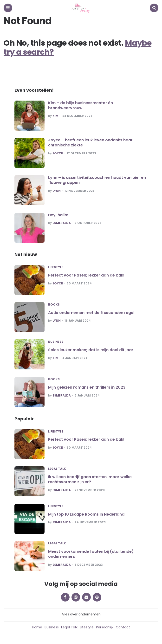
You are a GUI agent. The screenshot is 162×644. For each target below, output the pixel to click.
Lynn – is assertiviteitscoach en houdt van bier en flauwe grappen (97, 180)
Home (37, 627)
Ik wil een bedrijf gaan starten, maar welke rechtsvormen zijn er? (90, 479)
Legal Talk (57, 469)
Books (54, 305)
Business (56, 342)
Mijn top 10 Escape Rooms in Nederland (86, 514)
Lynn (57, 191)
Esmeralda (62, 223)
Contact (123, 627)
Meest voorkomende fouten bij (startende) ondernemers (91, 554)
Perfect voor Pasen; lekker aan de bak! (86, 275)
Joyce (58, 153)
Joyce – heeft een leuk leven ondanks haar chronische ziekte (90, 143)
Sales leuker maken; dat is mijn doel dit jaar (91, 350)
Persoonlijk (105, 627)
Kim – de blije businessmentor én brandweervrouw (81, 105)
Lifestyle (56, 267)
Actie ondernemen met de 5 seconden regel (91, 313)
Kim (55, 116)
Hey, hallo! (58, 215)
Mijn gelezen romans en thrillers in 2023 (87, 387)
